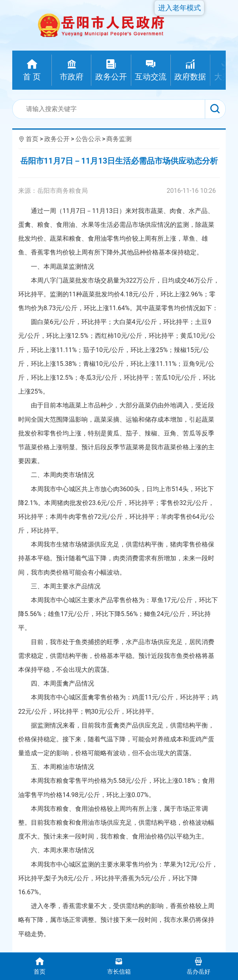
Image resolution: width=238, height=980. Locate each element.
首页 (32, 139)
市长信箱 (119, 966)
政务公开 (57, 139)
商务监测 (119, 139)
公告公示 (88, 139)
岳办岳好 (198, 966)
